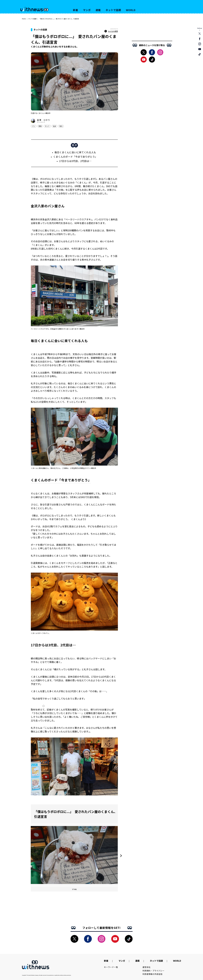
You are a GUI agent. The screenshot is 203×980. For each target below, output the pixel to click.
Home (24, 19)
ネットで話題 (113, 10)
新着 (76, 10)
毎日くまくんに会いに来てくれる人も (75, 152)
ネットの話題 (32, 19)
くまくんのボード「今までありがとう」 (75, 157)
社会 (55, 126)
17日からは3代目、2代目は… (75, 161)
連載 (98, 10)
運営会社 (147, 967)
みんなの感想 (111, 31)
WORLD (131, 10)
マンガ (87, 10)
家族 (40, 126)
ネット (47, 126)
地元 (61, 126)
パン (34, 126)
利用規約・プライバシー (153, 971)
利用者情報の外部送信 (152, 974)
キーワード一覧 (111, 967)
